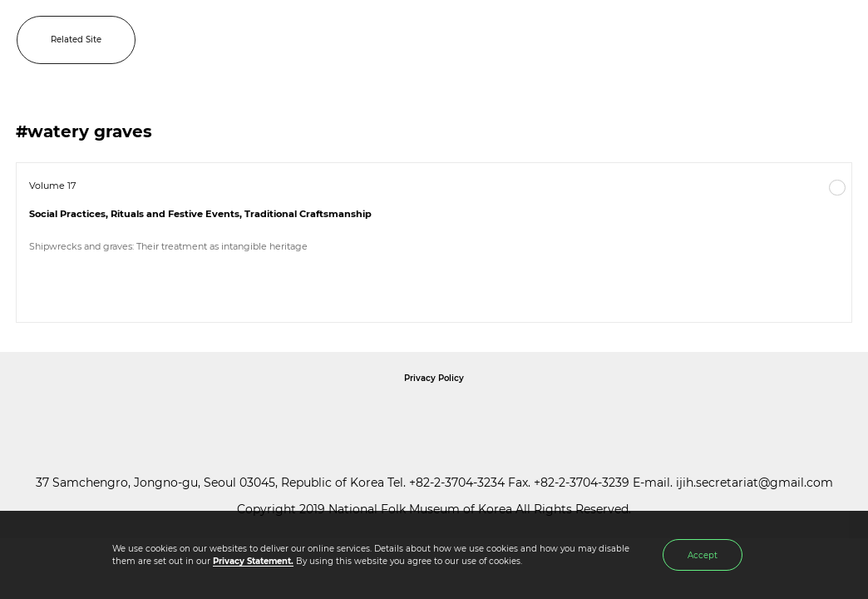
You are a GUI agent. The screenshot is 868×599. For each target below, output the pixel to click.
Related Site (76, 40)
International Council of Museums (468, 416)
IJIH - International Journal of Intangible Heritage (461, 40)
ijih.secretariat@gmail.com (755, 483)
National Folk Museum (293, 416)
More (837, 188)
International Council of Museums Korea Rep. (614, 416)
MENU (839, 40)
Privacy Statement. (253, 561)
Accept (703, 555)
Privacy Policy (434, 378)
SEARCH (801, 40)
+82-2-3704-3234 (457, 483)
